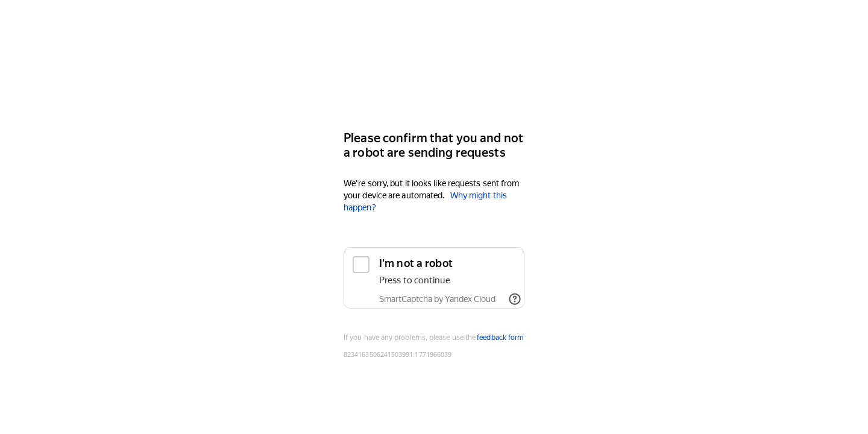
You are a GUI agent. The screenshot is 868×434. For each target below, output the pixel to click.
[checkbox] (434, 278)
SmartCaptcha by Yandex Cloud (437, 299)
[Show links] (515, 299)
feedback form (500, 338)
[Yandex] (434, 85)
